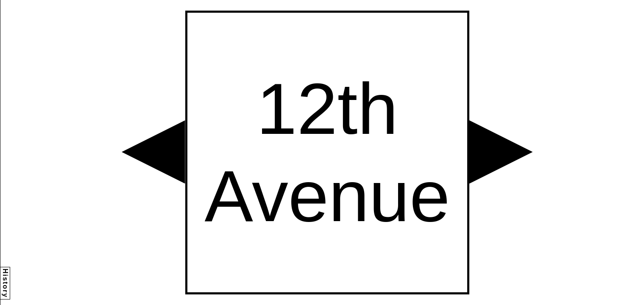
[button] (153, 152)
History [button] (5, 283)
